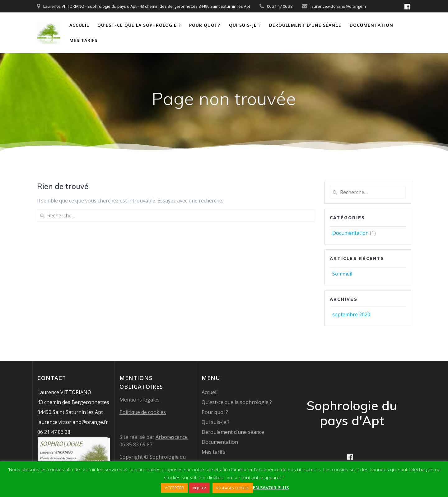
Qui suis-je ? (245, 25)
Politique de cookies (143, 412)
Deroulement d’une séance (305, 25)
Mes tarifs (83, 40)
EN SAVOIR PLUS (271, 487)
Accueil (79, 25)
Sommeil (342, 274)
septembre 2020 (351, 314)
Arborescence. (172, 437)
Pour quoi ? (205, 25)
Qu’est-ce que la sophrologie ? (139, 25)
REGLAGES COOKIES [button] (233, 488)
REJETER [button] (199, 488)
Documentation (371, 25)
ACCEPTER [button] (174, 488)
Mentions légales (140, 400)
